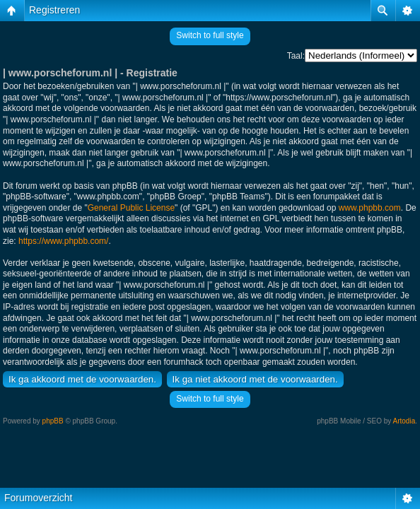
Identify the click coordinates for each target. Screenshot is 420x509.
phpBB (53, 421)
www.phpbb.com (370, 208)
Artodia (404, 421)
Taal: (296, 56)
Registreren (54, 10)
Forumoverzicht (38, 498)
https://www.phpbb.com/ (63, 241)
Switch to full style (210, 35)
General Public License (131, 208)
